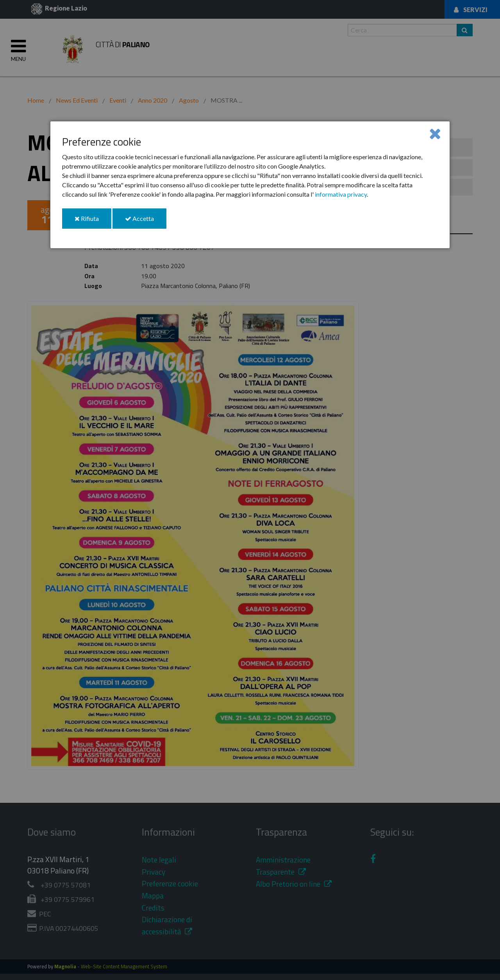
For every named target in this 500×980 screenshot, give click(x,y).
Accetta (146, 221)
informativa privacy (341, 194)
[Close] (435, 133)
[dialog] (250, 185)
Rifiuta (93, 221)
